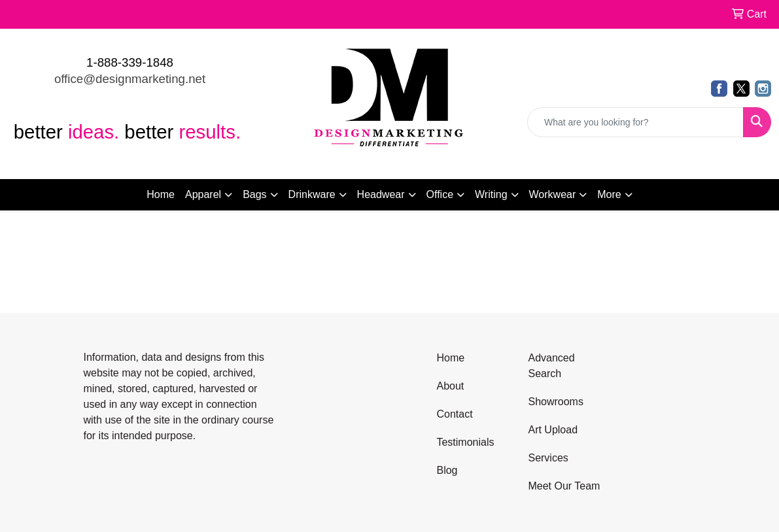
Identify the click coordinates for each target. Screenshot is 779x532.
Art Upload (553, 430)
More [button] (609, 194)
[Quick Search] (635, 122)
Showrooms (555, 402)
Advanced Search (551, 366)
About (450, 386)
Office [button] (440, 194)
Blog (447, 470)
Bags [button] (254, 194)
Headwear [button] (381, 194)
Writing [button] (491, 194)
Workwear (553, 194)
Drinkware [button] (312, 194)
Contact (454, 414)
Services (548, 458)
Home (161, 194)
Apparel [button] (203, 194)
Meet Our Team (564, 486)
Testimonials (465, 442)
